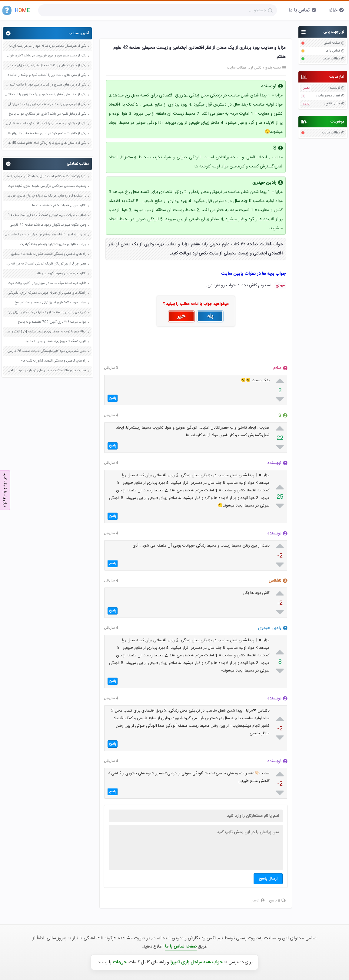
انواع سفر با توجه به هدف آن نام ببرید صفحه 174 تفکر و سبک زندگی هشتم (46, 332)
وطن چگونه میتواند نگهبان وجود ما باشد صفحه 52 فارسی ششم (46, 225)
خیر (181, 316)
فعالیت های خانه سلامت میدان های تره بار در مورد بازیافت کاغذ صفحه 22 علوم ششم (46, 371)
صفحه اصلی (332, 43)
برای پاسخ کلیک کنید (5, 490)
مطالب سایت (331, 133)
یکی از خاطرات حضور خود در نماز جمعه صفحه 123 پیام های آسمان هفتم (46, 133)
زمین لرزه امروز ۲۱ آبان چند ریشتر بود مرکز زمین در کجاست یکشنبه (46, 235)
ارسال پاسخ (268, 879)
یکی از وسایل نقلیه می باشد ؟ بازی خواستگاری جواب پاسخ (48, 114)
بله (210, 316)
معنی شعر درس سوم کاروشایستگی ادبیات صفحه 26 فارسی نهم (46, 351)
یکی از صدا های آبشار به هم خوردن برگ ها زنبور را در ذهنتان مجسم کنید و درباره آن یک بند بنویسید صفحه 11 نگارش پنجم (46, 95)
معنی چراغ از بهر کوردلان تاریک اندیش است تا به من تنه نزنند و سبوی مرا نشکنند (46, 264)
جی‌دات (120, 962)
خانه (333, 10)
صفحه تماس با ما (181, 946)
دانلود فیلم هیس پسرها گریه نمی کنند (61, 274)
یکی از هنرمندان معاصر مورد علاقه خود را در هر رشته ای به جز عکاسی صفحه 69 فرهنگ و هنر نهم (46, 46)
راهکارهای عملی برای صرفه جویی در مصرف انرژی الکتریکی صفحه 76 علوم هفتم (46, 293)
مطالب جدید (331, 59)
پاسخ (113, 398)
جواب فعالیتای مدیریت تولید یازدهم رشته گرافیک (53, 244)
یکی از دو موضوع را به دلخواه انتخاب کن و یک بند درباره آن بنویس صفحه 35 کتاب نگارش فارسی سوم (46, 104)
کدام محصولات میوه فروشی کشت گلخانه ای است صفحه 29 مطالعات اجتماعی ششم (46, 215)
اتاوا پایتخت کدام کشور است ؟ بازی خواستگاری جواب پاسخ (46, 177)
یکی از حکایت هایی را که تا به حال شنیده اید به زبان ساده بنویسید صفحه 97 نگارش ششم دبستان (46, 66)
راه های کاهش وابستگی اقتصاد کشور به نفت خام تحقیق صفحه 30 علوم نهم (46, 254)
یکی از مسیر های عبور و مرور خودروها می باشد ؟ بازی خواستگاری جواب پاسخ (46, 56)
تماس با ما (299, 10)
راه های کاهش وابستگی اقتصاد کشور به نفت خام (53, 361)
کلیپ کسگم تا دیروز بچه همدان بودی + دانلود (56, 342)
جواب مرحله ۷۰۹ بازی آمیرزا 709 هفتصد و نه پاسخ (52, 322)
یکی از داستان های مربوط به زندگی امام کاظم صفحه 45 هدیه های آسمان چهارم (46, 143)
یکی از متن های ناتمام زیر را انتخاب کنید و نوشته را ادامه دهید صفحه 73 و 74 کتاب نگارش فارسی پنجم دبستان (46, 75)
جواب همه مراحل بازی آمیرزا (196, 962)
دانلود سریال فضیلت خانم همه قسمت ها (59, 206)
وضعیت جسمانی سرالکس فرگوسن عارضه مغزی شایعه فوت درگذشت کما (46, 186)
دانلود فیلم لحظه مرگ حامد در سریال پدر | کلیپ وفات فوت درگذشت (46, 283)
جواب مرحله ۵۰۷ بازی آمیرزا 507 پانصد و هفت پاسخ (50, 303)
